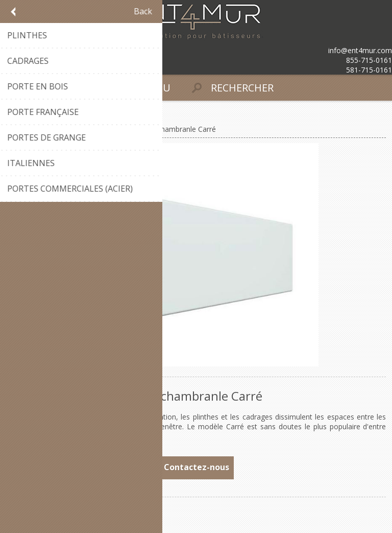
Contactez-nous (197, 467)
